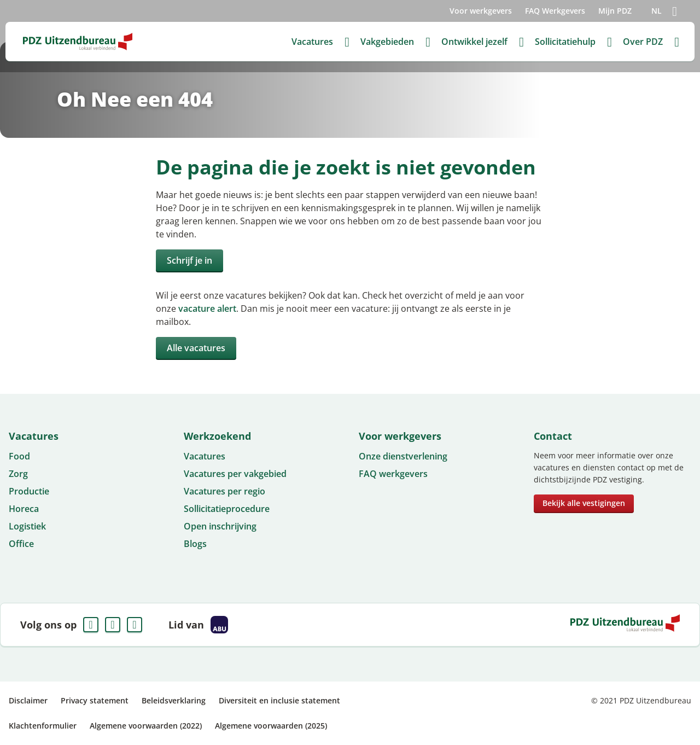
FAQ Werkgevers (555, 11)
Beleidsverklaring (174, 700)
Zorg (18, 474)
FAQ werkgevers (393, 474)
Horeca (24, 509)
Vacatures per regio (224, 491)
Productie (29, 491)
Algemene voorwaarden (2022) (146, 726)
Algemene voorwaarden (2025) (271, 726)
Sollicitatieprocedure (227, 509)
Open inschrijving (220, 526)
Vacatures (205, 456)
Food (19, 456)
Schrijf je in (189, 260)
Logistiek (27, 526)
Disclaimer (28, 700)
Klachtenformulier (43, 726)
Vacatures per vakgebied (235, 474)
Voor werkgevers (481, 11)
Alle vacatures (196, 348)
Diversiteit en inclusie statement (279, 700)
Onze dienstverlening (403, 456)
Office (21, 544)
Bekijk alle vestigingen (584, 503)
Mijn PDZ (615, 11)
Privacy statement (95, 700)
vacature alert (207, 309)
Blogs (195, 544)
